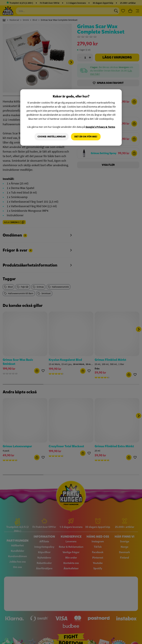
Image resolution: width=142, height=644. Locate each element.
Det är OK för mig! (86, 137)
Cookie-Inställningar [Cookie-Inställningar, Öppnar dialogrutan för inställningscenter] (52, 137)
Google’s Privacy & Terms (100, 127)
